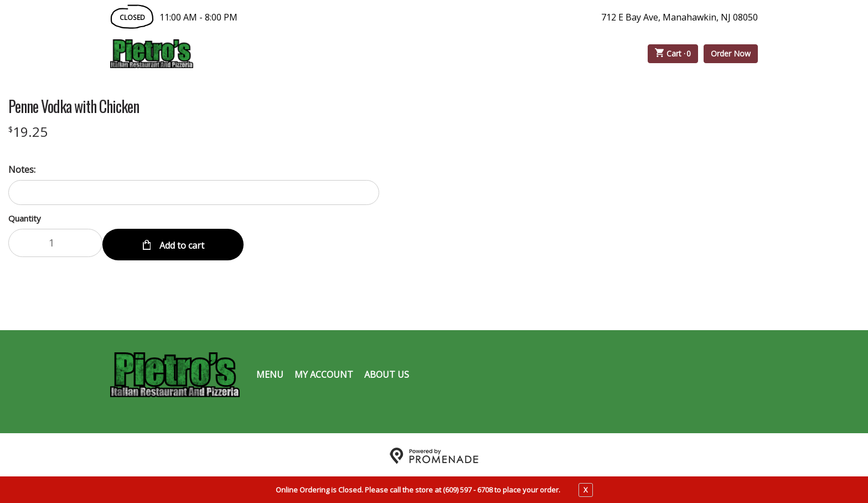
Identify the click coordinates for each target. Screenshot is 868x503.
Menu (270, 372)
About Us (387, 372)
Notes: (22, 170)
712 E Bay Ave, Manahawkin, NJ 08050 (680, 17)
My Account (324, 372)
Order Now (731, 53)
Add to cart (181, 243)
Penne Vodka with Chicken (74, 106)
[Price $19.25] (28, 132)
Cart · (673, 54)
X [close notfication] (586, 490)
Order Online (256, 54)
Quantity (25, 218)
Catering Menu (353, 54)
